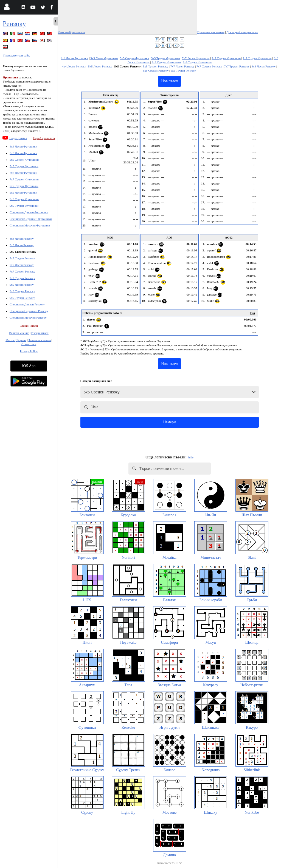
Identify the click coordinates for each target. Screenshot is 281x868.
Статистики (29, 344)
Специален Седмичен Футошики (31, 219)
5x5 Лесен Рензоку (22, 245)
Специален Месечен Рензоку (28, 317)
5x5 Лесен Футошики (23, 153)
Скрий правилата (44, 138)
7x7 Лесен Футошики (23, 173)
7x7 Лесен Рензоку (22, 265)
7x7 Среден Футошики (24, 179)
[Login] (7, 8)
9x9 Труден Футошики (24, 206)
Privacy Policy (29, 351)
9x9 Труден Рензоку (22, 298)
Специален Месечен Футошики (30, 225)
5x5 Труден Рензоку (22, 258)
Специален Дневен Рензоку (27, 304)
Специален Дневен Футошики (29, 212)
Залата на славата (39, 340)
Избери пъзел (40, 333)
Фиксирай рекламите (71, 32)
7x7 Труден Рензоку (22, 278)
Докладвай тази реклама (242, 32)
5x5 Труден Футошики (24, 166)
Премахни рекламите (211, 32)
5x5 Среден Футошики (24, 160)
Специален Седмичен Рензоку (29, 311)
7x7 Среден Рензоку (22, 271)
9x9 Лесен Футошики (23, 192)
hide (191, 457)
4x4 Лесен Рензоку (22, 239)
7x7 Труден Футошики (24, 186)
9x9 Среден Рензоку (22, 291)
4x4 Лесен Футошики (23, 146)
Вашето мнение (19, 333)
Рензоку (14, 24)
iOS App (29, 366)
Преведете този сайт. (17, 55)
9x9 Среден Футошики (24, 199)
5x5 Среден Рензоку (23, 252)
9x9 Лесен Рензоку (22, 285)
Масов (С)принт (16, 340)
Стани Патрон (29, 326)
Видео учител (18, 138)
